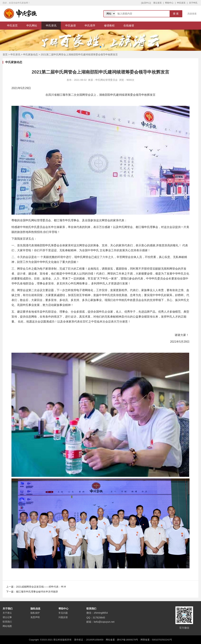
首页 (5, 54)
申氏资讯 (51, 25)
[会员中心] (146, 3)
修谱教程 (109, 25)
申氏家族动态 (31, 54)
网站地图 (7, 626)
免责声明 (35, 617)
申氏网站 (32, 25)
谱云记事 (7, 617)
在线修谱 (129, 25)
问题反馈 (63, 617)
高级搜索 (192, 14)
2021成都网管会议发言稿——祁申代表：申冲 (41, 587)
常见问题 (63, 613)
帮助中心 (169, 3)
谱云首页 (157, 3)
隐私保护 (35, 613)
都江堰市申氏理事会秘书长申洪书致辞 (37, 592)
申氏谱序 (90, 25)
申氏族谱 (71, 25)
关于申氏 (193, 3)
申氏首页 (181, 3)
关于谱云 (7, 613)
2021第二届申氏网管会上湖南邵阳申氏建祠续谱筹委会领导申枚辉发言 (79, 54)
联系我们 (7, 622)
